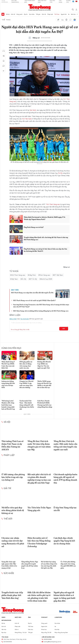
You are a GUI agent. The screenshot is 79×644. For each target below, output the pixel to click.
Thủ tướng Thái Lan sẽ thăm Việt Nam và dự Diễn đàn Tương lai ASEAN (13, 445)
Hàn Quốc (33, 110)
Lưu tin (4, 61)
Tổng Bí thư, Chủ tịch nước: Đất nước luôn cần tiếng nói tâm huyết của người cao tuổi (65, 445)
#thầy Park (32, 275)
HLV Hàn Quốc (27, 119)
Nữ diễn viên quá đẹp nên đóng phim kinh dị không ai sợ (13, 510)
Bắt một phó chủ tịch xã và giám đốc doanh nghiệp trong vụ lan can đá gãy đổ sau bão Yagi (39, 479)
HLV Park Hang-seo (53, 204)
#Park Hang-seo (44, 275)
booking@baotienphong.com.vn (52, 642)
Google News (75, 20)
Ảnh (29, 617)
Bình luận (4, 66)
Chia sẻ (4, 56)
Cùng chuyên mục (11, 348)
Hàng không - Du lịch (21, 632)
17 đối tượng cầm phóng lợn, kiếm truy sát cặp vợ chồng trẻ (13, 477)
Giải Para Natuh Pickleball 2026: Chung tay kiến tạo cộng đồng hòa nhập (45, 404)
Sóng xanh (19, 14)
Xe (69, 14)
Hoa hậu (57, 629)
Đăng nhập (13, 319)
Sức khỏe (32, 14)
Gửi (64, 329)
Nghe (4, 51)
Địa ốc (26, 14)
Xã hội (8, 14)
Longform (58, 617)
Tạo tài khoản (25, 319)
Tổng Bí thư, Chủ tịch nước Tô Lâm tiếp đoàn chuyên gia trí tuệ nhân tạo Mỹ (39, 445)
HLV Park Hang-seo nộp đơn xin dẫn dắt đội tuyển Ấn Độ (32, 293)
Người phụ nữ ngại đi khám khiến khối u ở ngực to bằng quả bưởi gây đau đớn (64, 597)
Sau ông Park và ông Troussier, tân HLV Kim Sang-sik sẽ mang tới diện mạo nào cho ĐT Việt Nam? (41, 306)
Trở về (4, 71)
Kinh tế (13, 14)
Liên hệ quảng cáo (48, 637)
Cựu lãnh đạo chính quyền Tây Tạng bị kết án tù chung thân (64, 541)
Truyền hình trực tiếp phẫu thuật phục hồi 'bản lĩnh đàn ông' (12, 595)
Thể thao (57, 14)
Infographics (6, 620)
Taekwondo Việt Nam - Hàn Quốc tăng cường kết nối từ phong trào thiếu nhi (27, 405)
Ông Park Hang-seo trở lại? (34, 227)
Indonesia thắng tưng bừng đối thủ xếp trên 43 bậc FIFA (8, 384)
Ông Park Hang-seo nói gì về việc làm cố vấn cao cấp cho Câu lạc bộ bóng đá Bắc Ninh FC (45, 250)
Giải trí (7, 488)
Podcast (44, 617)
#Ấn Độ (23, 279)
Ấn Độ (61, 173)
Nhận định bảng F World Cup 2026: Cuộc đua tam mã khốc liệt (8, 365)
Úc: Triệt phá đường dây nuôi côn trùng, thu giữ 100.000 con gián (68, 565)
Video (3, 617)
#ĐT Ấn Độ (33, 279)
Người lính (64, 14)
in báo (66, 20)
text (62, 20)
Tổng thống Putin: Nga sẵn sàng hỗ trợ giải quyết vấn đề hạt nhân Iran (30, 565)
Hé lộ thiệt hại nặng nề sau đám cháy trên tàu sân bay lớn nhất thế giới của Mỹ (49, 565)
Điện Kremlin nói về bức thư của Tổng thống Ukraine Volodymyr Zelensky (39, 542)
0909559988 (48, 639)
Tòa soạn (5, 637)
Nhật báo (18, 617)
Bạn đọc (4, 632)
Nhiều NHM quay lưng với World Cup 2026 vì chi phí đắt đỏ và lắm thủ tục (44, 384)
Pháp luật (50, 14)
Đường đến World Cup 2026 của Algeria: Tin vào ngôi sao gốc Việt (44, 365)
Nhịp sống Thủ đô (46, 632)
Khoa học (44, 629)
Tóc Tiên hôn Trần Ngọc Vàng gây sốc (39, 509)
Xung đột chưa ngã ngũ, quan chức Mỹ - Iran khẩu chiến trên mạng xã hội (9, 565)
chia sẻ (58, 20)
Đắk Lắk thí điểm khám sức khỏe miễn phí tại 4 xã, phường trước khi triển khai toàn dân (39, 597)
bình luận (71, 20)
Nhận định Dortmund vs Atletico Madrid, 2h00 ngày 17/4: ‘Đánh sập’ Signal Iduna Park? (45, 218)
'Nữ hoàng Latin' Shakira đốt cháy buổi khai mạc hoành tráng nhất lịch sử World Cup (8, 405)
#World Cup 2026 (46, 279)
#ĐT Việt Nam (58, 275)
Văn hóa (73, 14)
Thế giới (38, 14)
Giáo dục (31, 629)
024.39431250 (8, 642)
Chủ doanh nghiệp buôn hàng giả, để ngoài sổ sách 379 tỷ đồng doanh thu (65, 479)
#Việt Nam (14, 279)
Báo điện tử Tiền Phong (39, 7)
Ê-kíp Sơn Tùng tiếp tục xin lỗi (65, 509)
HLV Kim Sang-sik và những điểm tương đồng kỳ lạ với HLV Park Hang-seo (41, 311)
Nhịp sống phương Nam (61, 632)
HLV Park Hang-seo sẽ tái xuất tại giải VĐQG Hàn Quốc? (34, 300)
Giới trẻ (44, 14)
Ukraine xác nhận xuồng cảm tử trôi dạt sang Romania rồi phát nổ (13, 542)
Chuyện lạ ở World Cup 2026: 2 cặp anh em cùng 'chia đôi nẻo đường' (26, 384)
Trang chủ (3, 14)
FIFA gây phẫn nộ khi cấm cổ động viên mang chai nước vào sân (26, 365)
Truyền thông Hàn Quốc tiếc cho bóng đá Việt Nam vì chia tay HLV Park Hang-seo (46, 238)
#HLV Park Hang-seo (18, 275)
